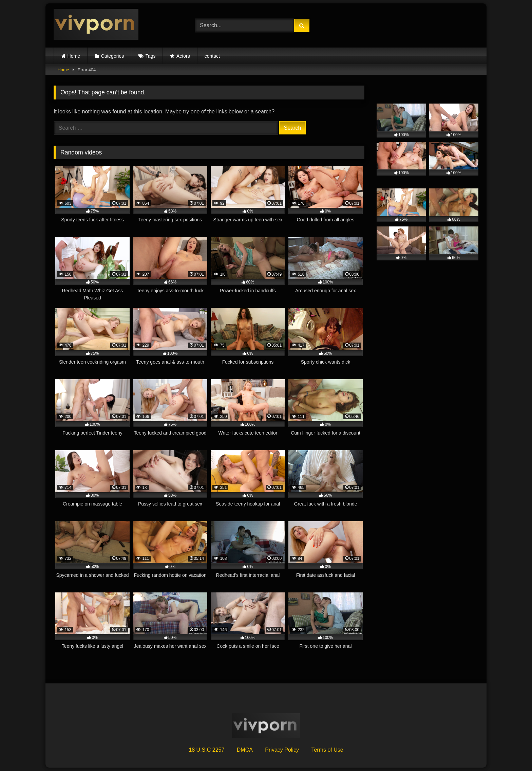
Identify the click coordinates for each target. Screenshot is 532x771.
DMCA (245, 750)
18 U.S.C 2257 (206, 750)
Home (74, 56)
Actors (183, 56)
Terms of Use (327, 750)
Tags (151, 56)
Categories (113, 56)
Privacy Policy (282, 750)
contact (212, 56)
